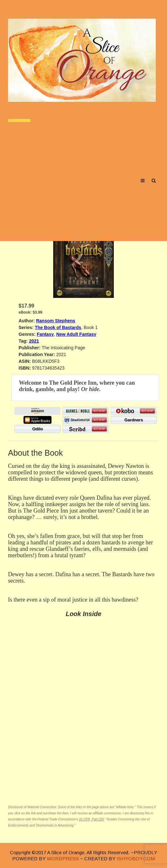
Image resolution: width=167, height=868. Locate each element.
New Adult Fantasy (76, 334)
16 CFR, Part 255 (91, 819)
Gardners (134, 420)
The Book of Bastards (58, 327)
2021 (34, 341)
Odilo (37, 429)
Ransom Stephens (55, 321)
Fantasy (45, 334)
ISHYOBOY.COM (136, 859)
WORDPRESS (63, 859)
